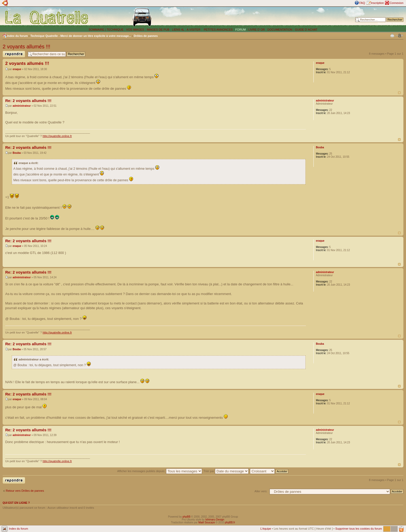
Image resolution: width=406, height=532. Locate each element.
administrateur (22, 106)
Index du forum (17, 36)
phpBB (186, 517)
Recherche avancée (391, 24)
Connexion (396, 3)
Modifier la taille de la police (399, 36)
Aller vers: (261, 491)
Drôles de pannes (146, 36)
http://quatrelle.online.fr (57, 136)
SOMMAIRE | (98, 30)
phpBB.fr (230, 522)
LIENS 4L (179, 30)
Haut (399, 93)
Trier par (226, 471)
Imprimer (392, 35)
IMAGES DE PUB (158, 30)
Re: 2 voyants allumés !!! (28, 101)
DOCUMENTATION (280, 30)
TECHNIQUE (115, 30)
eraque (17, 69)
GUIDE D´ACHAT (306, 30)
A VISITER (194, 30)
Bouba (17, 153)
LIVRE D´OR (257, 30)
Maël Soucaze (207, 522)
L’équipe (266, 529)
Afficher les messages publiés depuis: (160, 471)
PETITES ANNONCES (218, 30)
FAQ (362, 3)
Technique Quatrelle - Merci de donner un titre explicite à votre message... (81, 36)
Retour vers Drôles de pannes (25, 491)
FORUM (241, 30)
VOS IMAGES (135, 30)
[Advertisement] (274, 17)
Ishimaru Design (215, 520)
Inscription (377, 3)
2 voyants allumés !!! (26, 47)
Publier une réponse (14, 54)
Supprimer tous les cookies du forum (359, 529)
